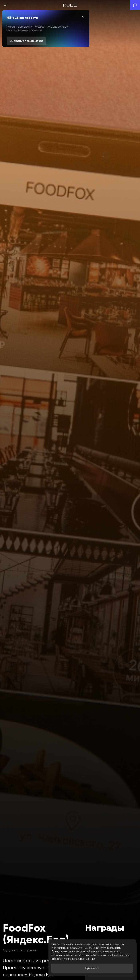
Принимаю (92, 968)
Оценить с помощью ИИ (26, 41)
